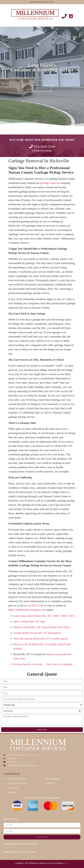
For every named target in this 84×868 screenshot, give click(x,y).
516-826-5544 (35, 605)
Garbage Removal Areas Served (20, 844)
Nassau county (54, 654)
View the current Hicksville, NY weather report (40, 639)
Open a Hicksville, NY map (29, 621)
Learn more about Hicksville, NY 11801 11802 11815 (44, 616)
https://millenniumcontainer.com (27, 610)
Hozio (67, 863)
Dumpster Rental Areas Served (20, 852)
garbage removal (50, 183)
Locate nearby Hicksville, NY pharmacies (37, 633)
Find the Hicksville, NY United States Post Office (42, 627)
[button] (71, 16)
